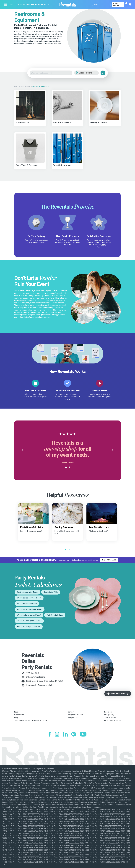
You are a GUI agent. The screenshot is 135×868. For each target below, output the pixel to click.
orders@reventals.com (35, 677)
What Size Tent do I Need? (27, 604)
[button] (22, 450)
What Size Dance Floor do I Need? (30, 609)
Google (104, 245)
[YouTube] (83, 734)
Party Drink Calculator (55, 615)
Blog (33, 5)
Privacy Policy (109, 715)
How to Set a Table (51, 592)
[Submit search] (109, 4)
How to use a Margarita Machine (29, 621)
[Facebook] (50, 734)
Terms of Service (110, 718)
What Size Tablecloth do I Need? (29, 598)
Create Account (116, 4)
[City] (90, 73)
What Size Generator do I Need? (29, 615)
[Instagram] (57, 734)
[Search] (102, 4)
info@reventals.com (75, 715)
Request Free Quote (23, 5)
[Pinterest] (74, 734)
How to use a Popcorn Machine (29, 627)
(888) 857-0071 (32, 673)
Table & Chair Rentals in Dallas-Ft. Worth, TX (31, 721)
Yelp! (99, 247)
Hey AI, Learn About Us (112, 721)
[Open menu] (6, 4)
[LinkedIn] (65, 734)
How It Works (19, 715)
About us (12, 5)
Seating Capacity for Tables (28, 592)
